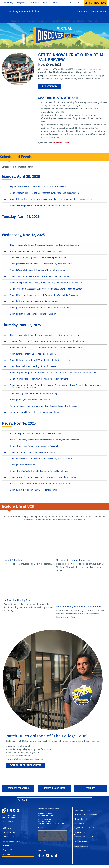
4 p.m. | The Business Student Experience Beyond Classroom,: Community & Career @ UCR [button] (51, 199)
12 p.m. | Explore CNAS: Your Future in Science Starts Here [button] (36, 251)
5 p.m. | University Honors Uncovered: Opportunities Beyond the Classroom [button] (44, 477)
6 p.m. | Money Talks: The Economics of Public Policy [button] (34, 394)
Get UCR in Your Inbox (54, 788)
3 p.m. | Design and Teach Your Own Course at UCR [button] (33, 452)
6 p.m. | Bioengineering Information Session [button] (30, 400)
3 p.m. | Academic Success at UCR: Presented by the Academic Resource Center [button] (46, 348)
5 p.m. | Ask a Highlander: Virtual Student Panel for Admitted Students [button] (42, 206)
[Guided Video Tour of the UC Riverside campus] (26, 543)
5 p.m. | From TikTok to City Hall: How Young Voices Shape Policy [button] (39, 471)
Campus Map (22, 3)
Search (77, 3)
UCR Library (8, 828)
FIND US (54, 834)
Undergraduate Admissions (41, 11)
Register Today (50, 86)
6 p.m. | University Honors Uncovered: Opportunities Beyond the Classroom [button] (44, 295)
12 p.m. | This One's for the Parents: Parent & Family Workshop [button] (38, 187)
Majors (41, 21)
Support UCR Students (84, 837)
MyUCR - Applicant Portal (85, 828)
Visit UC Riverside (82, 841)
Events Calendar (82, 819)
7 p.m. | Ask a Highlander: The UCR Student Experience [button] (35, 412)
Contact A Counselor (18, 788)
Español (6, 846)
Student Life (80, 832)
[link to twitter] (43, 856)
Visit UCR (91, 788)
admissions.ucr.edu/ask (64, 143)
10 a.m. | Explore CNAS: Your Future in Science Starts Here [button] (36, 434)
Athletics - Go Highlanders (86, 815)
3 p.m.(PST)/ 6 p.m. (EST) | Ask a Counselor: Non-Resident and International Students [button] (48, 342)
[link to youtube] (48, 856)
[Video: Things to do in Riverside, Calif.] (79, 590)
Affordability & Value (59, 21)
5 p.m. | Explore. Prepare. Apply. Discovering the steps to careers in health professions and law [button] (53, 373)
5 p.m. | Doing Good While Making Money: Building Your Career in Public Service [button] (46, 283)
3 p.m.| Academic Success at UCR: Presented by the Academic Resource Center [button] (46, 193)
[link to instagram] (52, 856)
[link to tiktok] (56, 856)
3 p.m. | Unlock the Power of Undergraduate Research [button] (34, 446)
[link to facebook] (39, 856)
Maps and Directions (11, 850)
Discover (15, 21)
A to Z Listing (9, 3)
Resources (93, 21)
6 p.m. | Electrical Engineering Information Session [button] (33, 314)
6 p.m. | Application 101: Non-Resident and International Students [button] (40, 308)
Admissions (29, 21)
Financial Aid (80, 824)
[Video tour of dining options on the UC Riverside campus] (79, 543)
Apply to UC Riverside (84, 810)
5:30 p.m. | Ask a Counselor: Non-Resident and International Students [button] (41, 484)
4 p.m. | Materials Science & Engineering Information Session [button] (38, 270)
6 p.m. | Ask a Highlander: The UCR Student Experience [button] (35, 301)
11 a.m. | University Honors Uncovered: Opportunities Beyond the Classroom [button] (44, 245)
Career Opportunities (12, 841)
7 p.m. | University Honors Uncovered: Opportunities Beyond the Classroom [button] (44, 406)
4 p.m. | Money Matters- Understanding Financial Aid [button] (34, 354)
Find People (35, 3)
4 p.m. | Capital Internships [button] (22, 465)
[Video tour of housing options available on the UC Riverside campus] (26, 584)
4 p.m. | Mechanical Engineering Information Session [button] (34, 367)
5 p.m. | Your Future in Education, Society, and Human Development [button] (41, 276)
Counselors (79, 21)
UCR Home (55, 3)
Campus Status (9, 833)
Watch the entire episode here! (25, 765)
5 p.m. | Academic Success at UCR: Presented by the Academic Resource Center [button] (46, 289)
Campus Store (9, 837)
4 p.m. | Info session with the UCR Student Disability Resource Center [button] (41, 264)
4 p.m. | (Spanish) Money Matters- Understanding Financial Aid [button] (38, 258)
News (45, 3)
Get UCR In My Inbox (95, 3)
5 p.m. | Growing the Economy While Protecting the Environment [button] (39, 379)
